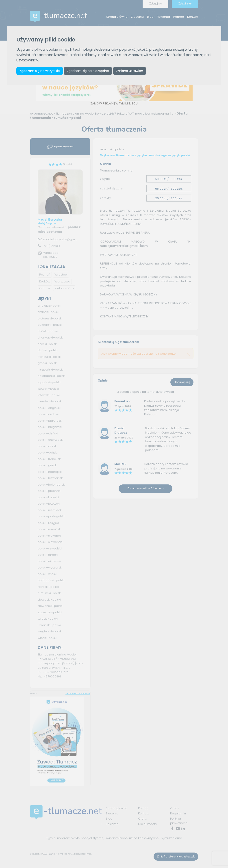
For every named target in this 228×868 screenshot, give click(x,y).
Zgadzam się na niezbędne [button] (88, 71)
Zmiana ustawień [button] (130, 71)
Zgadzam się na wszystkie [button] (40, 71)
